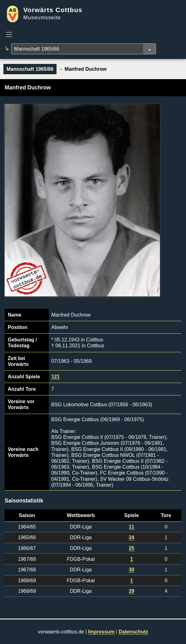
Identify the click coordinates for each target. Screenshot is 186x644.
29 (132, 591)
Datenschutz (133, 632)
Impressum (101, 632)
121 (55, 377)
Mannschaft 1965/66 (30, 69)
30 (132, 570)
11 (132, 527)
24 (132, 537)
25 (132, 548)
